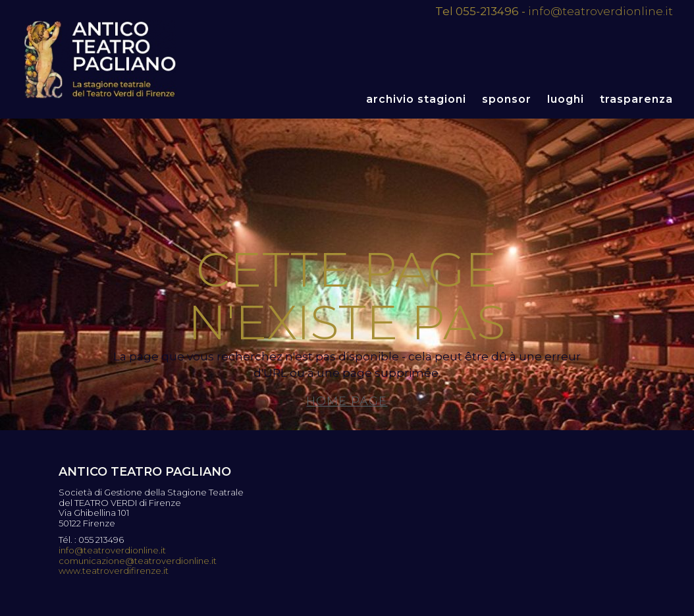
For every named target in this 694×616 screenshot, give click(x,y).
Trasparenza (636, 99)
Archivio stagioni (416, 99)
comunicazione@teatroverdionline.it (138, 561)
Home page (347, 401)
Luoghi (566, 99)
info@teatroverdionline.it (601, 11)
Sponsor (507, 99)
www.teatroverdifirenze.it (114, 571)
